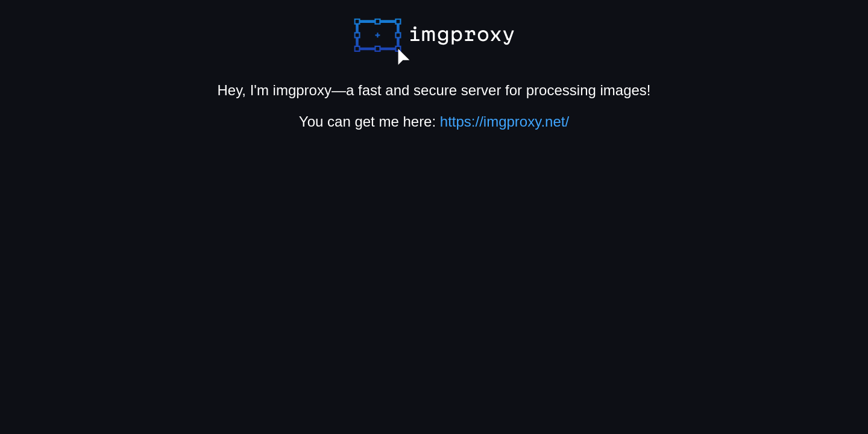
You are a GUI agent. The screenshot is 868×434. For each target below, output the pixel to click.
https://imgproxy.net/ (505, 121)
